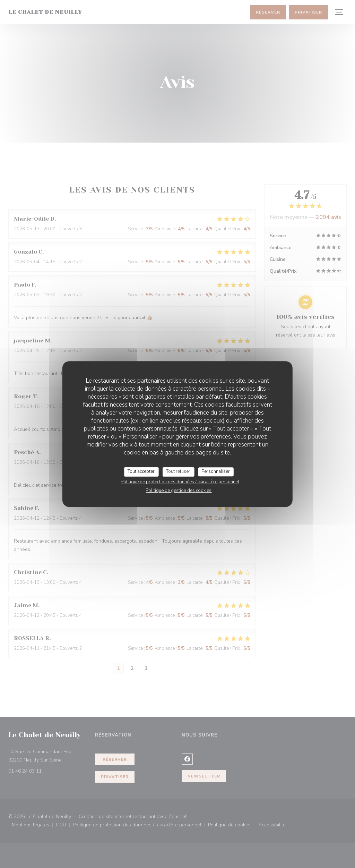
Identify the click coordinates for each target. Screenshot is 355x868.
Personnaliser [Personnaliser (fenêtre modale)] (216, 471)
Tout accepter (141, 471)
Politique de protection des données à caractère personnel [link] (180, 482)
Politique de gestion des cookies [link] (179, 491)
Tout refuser (178, 471)
